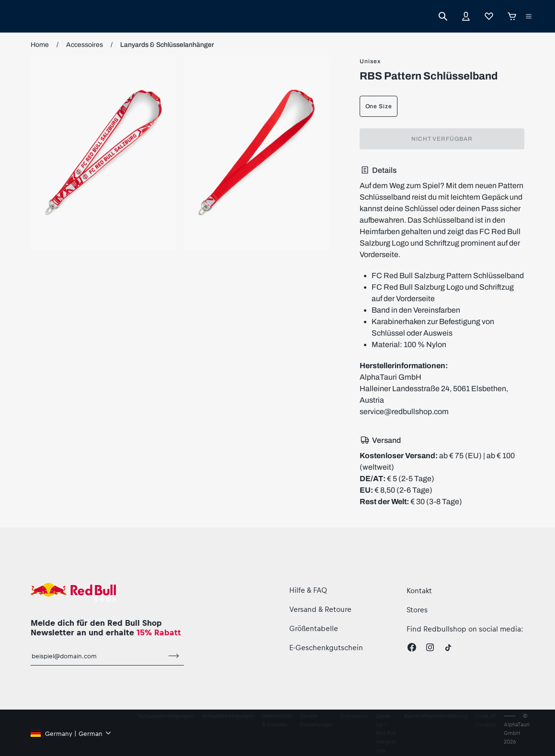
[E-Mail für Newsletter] (97, 656)
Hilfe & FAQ (308, 590)
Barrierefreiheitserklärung (436, 716)
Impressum (354, 716)
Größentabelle (314, 628)
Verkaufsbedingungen (228, 716)
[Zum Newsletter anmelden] (174, 656)
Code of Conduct (486, 720)
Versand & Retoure (320, 609)
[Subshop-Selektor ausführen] (529, 16)
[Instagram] (430, 647)
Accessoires (85, 45)
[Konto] (466, 16)
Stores (417, 609)
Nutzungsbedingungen (166, 716)
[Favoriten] (489, 16)
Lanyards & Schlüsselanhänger (167, 45)
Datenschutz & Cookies (277, 720)
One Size (379, 106)
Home (40, 45)
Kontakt (419, 590)
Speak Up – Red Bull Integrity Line (386, 733)
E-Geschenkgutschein (326, 647)
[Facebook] (412, 647)
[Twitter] (448, 647)
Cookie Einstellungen (316, 720)
